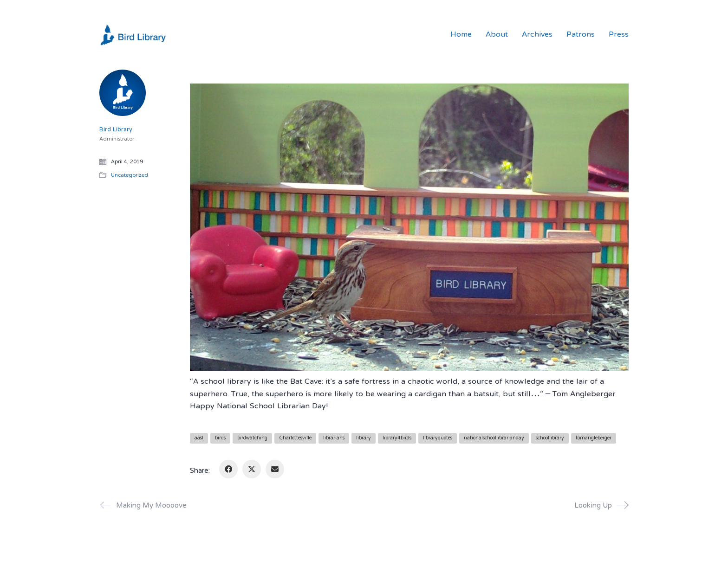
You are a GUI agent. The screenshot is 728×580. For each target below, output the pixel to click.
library (364, 438)
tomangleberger (594, 438)
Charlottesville (295, 438)
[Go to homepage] (134, 35)
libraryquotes (438, 438)
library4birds (397, 438)
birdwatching (252, 438)
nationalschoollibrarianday (494, 438)
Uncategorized (130, 176)
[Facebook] (228, 469)
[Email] (275, 469)
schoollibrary (550, 438)
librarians (334, 438)
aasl (199, 438)
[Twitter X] (252, 469)
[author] (123, 93)
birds (220, 438)
